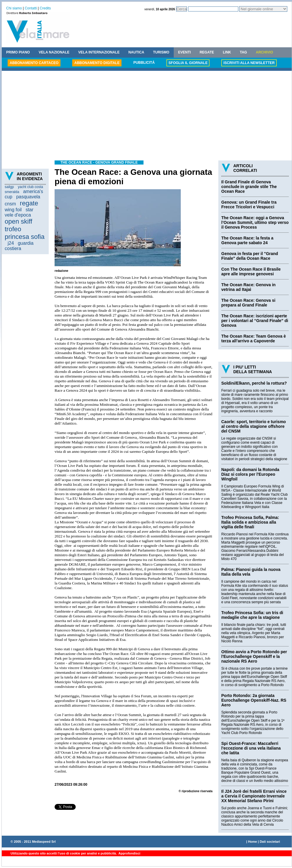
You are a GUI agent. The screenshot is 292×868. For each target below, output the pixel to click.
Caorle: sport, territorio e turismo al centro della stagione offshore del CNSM (254, 426)
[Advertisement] (147, 116)
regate (29, 203)
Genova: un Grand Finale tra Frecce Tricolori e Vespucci (249, 205)
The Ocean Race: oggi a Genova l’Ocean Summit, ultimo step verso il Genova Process (255, 222)
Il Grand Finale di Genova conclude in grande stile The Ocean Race (249, 187)
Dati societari (270, 842)
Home (253, 842)
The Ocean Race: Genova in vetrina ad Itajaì (248, 287)
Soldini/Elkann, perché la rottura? (254, 383)
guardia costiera (19, 246)
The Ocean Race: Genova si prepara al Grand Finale (248, 303)
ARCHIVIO (265, 52)
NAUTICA (136, 52)
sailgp (9, 187)
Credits (45, 8)
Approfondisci (129, 853)
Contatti (31, 8)
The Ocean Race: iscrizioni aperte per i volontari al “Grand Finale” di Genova (255, 321)
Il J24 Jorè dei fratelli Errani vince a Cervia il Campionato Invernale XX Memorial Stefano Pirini (254, 796)
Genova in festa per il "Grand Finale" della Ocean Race (250, 256)
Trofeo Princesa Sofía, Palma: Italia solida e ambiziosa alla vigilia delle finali (250, 522)
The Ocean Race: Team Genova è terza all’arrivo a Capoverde (254, 339)
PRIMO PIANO (18, 52)
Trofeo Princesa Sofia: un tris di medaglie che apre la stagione (252, 615)
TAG (243, 52)
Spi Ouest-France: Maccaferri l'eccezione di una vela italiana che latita (251, 748)
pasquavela (28, 197)
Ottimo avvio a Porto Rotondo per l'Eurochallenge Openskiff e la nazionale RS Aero (254, 656)
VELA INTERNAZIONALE (99, 52)
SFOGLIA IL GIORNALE (188, 63)
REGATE (207, 52)
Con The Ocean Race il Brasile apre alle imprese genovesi (251, 272)
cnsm (10, 204)
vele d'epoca (18, 215)
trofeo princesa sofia (25, 233)
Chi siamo (14, 8)
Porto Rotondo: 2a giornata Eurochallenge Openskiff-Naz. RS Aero (254, 700)
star (29, 210)
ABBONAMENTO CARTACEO (34, 63)
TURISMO (161, 52)
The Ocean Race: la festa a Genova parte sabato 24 (247, 240)
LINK (227, 52)
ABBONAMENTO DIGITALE (97, 63)
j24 (11, 243)
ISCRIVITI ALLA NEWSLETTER (249, 63)
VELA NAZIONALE (54, 52)
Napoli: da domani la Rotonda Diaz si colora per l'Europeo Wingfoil (250, 474)
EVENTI (184, 52)
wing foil (13, 210)
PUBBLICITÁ (144, 63)
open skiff (18, 221)
